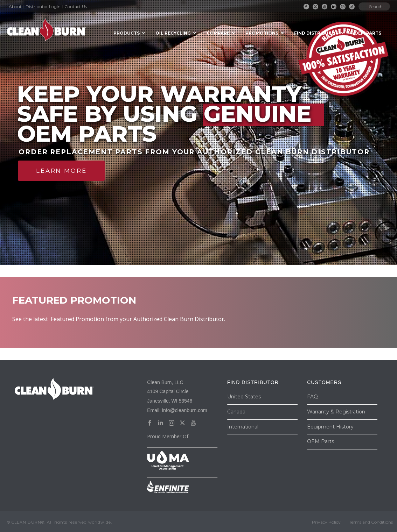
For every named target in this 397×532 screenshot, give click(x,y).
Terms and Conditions (371, 522)
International (243, 427)
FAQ (312, 397)
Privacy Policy (326, 522)
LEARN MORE (61, 171)
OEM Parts (321, 441)
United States (244, 397)
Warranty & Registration (336, 412)
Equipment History (330, 427)
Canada (236, 412)
